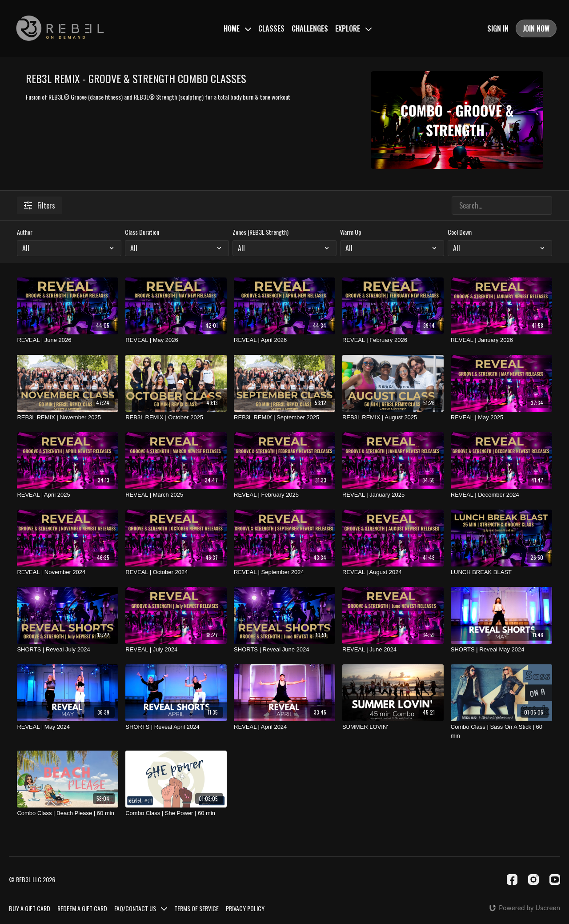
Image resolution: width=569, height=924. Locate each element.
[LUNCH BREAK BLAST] (501, 572)
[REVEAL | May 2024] (68, 727)
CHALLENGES (310, 28)
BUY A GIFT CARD (30, 908)
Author (25, 232)
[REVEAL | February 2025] (284, 495)
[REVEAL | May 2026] (176, 340)
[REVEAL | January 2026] (501, 340)
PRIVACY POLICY (245, 908)
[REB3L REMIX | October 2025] (176, 418)
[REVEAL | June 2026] (68, 340)
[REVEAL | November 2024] (68, 572)
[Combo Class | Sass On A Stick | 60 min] (501, 731)
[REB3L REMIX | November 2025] (68, 418)
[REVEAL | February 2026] (393, 340)
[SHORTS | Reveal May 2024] (501, 650)
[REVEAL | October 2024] (176, 572)
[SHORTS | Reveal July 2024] (68, 650)
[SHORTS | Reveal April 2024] (176, 727)
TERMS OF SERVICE (196, 908)
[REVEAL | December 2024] (501, 495)
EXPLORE (353, 28)
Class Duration (142, 232)
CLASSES (271, 28)
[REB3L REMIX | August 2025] (393, 418)
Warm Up (351, 232)
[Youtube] (555, 880)
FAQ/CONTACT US (141, 908)
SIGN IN (498, 28)
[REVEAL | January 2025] (393, 495)
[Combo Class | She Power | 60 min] (176, 813)
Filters (40, 205)
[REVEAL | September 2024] (284, 572)
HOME (237, 28)
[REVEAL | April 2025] (68, 495)
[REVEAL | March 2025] (176, 495)
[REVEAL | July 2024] (176, 650)
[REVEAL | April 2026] (284, 340)
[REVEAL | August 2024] (393, 572)
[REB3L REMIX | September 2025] (284, 418)
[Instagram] (533, 880)
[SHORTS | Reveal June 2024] (284, 650)
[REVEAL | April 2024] (284, 727)
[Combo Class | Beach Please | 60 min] (68, 813)
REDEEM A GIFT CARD (82, 908)
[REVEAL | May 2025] (501, 418)
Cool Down (460, 232)
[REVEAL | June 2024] (393, 650)
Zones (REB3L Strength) (260, 232)
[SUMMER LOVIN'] (393, 727)
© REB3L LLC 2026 (32, 880)
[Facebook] (512, 880)
